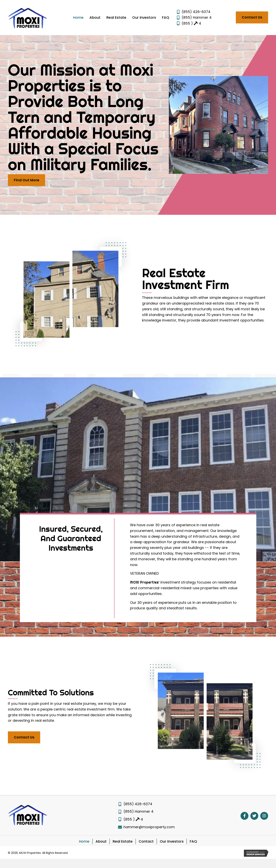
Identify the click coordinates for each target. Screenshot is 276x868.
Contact (146, 841)
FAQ (193, 841)
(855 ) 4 (191, 23)
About (101, 841)
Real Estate (123, 841)
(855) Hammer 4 (197, 17)
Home (84, 841)
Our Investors (172, 841)
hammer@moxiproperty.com (149, 827)
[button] (252, 17)
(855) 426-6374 (196, 12)
